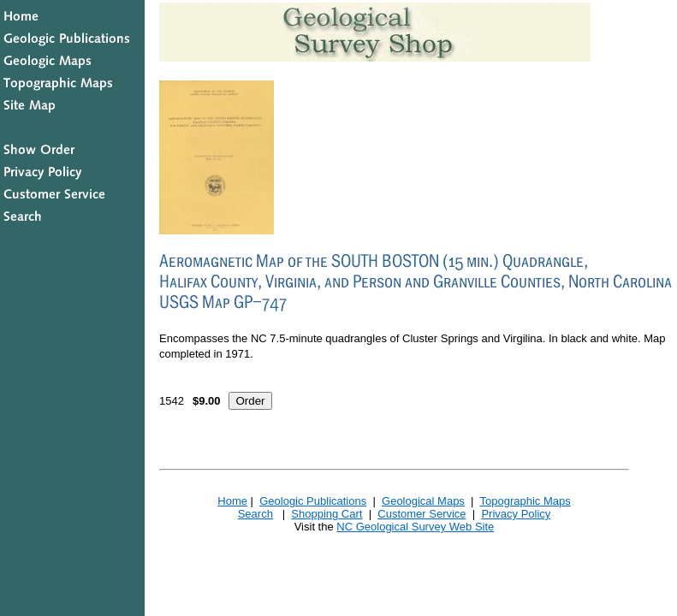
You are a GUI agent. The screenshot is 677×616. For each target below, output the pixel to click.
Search (255, 514)
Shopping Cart (327, 514)
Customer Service (422, 514)
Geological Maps (423, 501)
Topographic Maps (525, 501)
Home (232, 501)
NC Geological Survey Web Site (415, 527)
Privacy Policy (516, 514)
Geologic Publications (313, 501)
